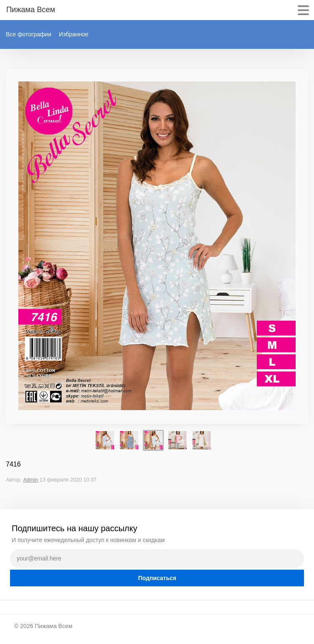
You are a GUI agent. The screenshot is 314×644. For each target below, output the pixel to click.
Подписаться (157, 578)
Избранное (74, 34)
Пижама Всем (53, 626)
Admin (30, 480)
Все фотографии (29, 34)
